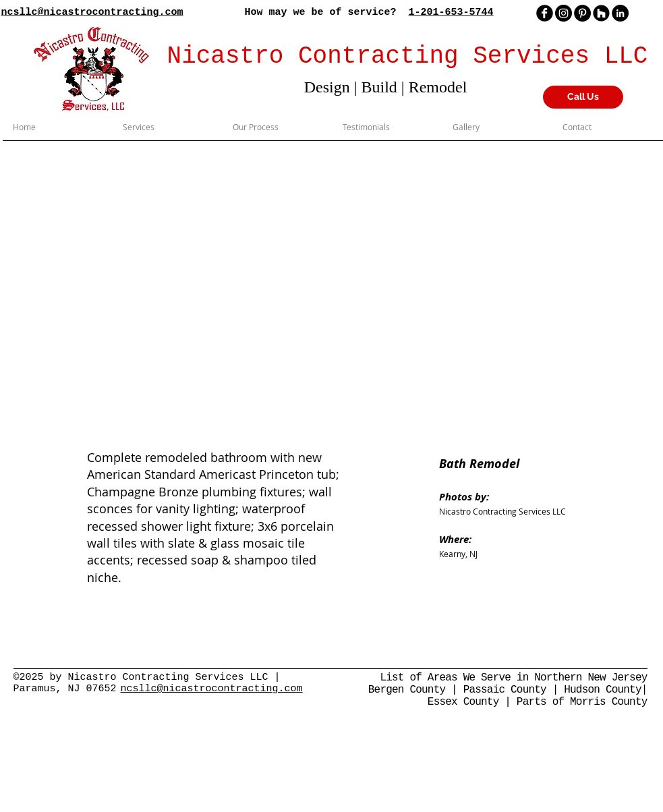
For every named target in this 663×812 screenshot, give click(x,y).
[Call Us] (583, 97)
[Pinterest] (582, 13)
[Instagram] (564, 13)
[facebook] (545, 13)
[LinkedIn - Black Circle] (620, 13)
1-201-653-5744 (451, 12)
